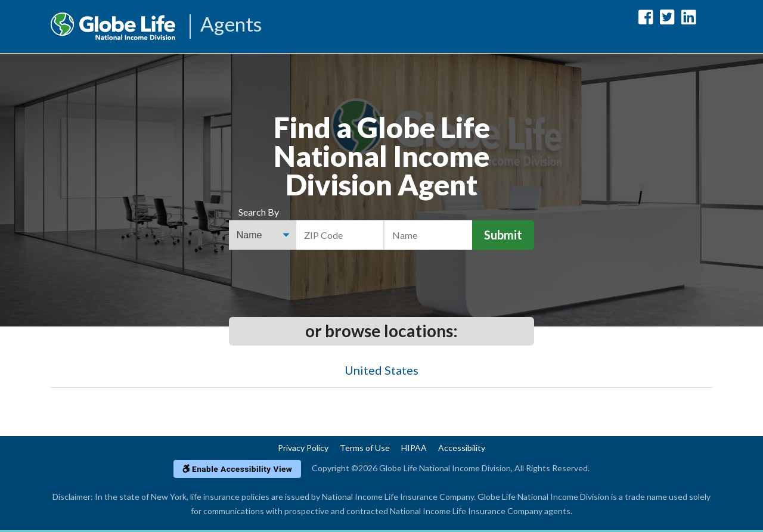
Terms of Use (365, 448)
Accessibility (462, 448)
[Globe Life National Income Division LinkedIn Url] (689, 19)
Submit (503, 235)
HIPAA (414, 448)
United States (381, 370)
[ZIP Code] (340, 235)
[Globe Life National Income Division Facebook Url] (646, 19)
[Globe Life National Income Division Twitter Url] (667, 19)
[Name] (428, 235)
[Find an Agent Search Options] (263, 235)
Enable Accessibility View (238, 469)
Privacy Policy (303, 448)
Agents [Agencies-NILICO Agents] (232, 25)
